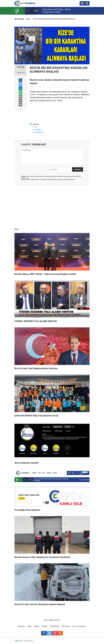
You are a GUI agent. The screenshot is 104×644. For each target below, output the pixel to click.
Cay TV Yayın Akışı (79, 626)
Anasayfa (21, 626)
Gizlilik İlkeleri (55, 626)
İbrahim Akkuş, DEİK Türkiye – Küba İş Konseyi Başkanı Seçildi (56, 11)
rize (35, 127)
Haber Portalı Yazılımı (26, 641)
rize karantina (39, 132)
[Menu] (82, 3)
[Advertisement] (52, 207)
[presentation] (22, 11)
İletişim (37, 626)
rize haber (38, 130)
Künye (29, 626)
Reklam (45, 626)
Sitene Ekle (66, 626)
